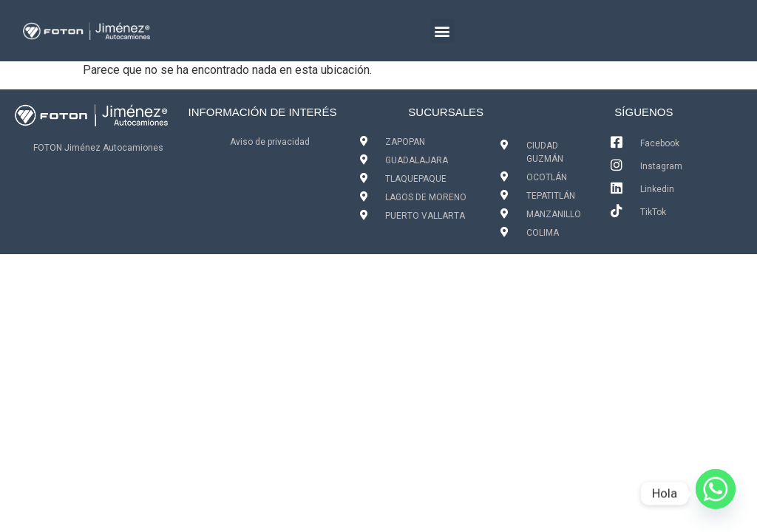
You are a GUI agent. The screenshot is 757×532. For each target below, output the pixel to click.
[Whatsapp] (716, 494)
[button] (442, 31)
